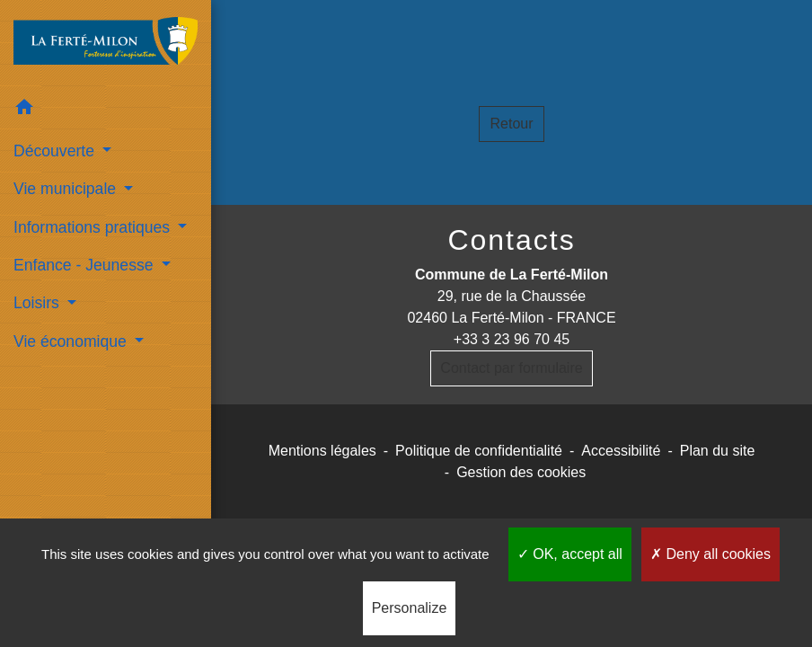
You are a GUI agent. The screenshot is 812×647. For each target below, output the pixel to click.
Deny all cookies (710, 554)
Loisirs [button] (39, 303)
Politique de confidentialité (479, 451)
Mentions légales (322, 451)
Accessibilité (621, 451)
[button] (106, 110)
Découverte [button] (56, 151)
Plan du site (718, 451)
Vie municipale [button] (67, 189)
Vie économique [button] (72, 341)
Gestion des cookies (521, 472)
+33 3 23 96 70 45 (512, 339)
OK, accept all (570, 554)
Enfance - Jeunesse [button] (85, 265)
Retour (511, 124)
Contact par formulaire (511, 368)
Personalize (410, 608)
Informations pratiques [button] (94, 227)
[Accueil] (106, 44)
